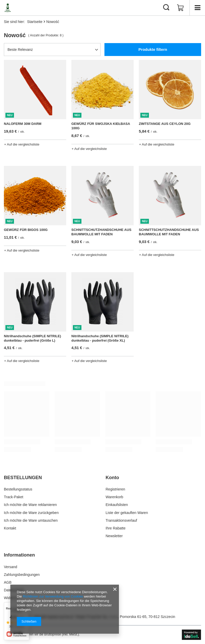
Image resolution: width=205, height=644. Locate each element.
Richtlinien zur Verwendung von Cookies (53, 596)
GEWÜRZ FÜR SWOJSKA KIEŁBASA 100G (101, 126)
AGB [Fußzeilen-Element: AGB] (8, 582)
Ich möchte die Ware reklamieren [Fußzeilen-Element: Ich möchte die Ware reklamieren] (30, 505)
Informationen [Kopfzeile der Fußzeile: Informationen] (19, 555)
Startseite (35, 22)
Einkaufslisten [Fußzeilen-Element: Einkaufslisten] (117, 505)
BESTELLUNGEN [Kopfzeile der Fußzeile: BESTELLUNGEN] (23, 478)
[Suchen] (166, 8)
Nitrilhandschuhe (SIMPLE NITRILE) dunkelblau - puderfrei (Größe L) (32, 338)
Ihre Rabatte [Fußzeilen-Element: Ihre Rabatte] (116, 528)
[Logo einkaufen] (8, 8)
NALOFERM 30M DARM (23, 124)
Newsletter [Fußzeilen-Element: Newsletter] (114, 536)
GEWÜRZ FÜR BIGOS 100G (26, 230)
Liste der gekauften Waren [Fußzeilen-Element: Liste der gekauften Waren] (127, 513)
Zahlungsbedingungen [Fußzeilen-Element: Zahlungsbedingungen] (22, 575)
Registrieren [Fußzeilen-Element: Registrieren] (115, 489)
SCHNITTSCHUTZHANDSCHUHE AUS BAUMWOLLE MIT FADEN (101, 232)
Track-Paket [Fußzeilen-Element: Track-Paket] (14, 497)
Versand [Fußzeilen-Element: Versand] (10, 567)
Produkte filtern (153, 49)
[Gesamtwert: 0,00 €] (180, 8)
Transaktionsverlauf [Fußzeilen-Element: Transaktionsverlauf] (122, 520)
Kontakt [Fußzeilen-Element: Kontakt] (10, 528)
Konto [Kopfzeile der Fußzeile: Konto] (112, 478)
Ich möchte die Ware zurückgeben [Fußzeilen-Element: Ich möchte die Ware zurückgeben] (31, 513)
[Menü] (197, 8)
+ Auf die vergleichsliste (22, 144)
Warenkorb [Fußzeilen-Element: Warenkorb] (115, 497)
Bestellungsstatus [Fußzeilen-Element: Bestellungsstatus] (18, 489)
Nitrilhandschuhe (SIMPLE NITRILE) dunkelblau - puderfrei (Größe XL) (100, 338)
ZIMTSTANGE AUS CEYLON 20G (165, 124)
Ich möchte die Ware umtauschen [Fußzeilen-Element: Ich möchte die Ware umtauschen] (31, 520)
